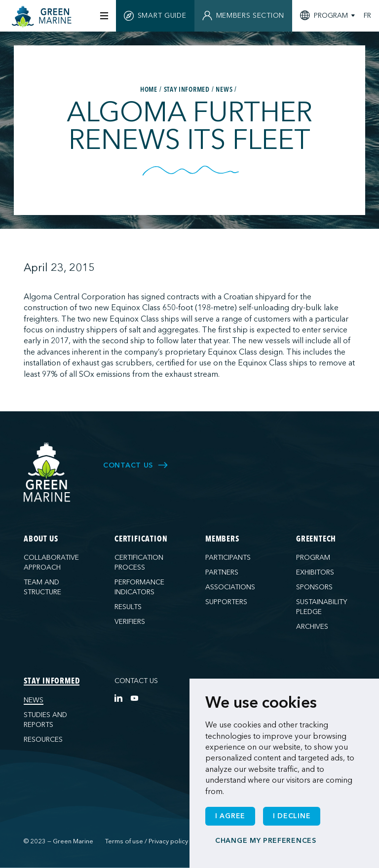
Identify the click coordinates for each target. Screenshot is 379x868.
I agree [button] (230, 816)
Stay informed (52, 682)
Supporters (226, 602)
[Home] (43, 17)
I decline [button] (292, 816)
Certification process (139, 562)
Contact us (136, 681)
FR (367, 16)
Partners (222, 572)
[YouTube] (134, 698)
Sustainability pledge (322, 607)
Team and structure (42, 587)
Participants (228, 558)
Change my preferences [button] (266, 841)
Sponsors (314, 587)
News (34, 700)
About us (41, 540)
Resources (43, 740)
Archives (312, 627)
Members (222, 540)
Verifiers (130, 622)
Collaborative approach (51, 562)
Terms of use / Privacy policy (147, 841)
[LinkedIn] (118, 698)
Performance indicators (139, 587)
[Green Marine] (47, 473)
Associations (230, 587)
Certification (141, 540)
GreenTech (316, 540)
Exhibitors (315, 572)
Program (313, 558)
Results (128, 607)
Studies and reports (45, 720)
